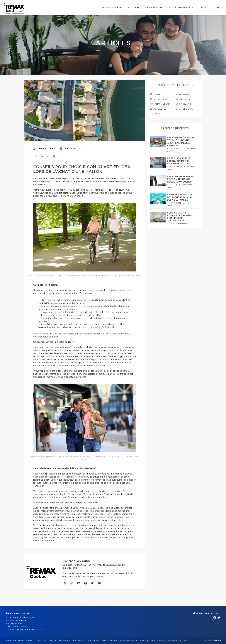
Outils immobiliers (180, 8)
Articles (134, 8)
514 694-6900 (18, 624)
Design (155, 114)
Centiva (218, 640)
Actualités (158, 109)
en (218, 8)
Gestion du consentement (176, 641)
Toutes (156, 95)
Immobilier (183, 99)
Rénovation (184, 104)
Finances (183, 95)
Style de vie (184, 109)
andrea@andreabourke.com (29, 630)
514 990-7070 (18, 627)
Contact (204, 8)
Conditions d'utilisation (150, 641)
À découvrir (159, 99)
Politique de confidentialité (124, 641)
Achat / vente (160, 104)
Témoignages (154, 8)
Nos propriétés (112, 8)
